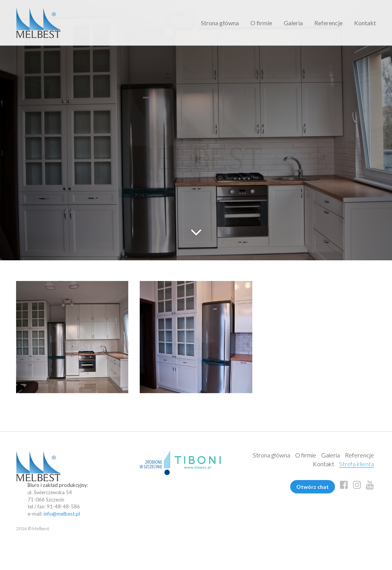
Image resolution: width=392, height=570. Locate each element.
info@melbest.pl (62, 514)
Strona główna (220, 23)
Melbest (38, 23)
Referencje (328, 23)
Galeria (293, 23)
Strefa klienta (357, 464)
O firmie (261, 23)
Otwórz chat (313, 487)
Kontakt (365, 23)
